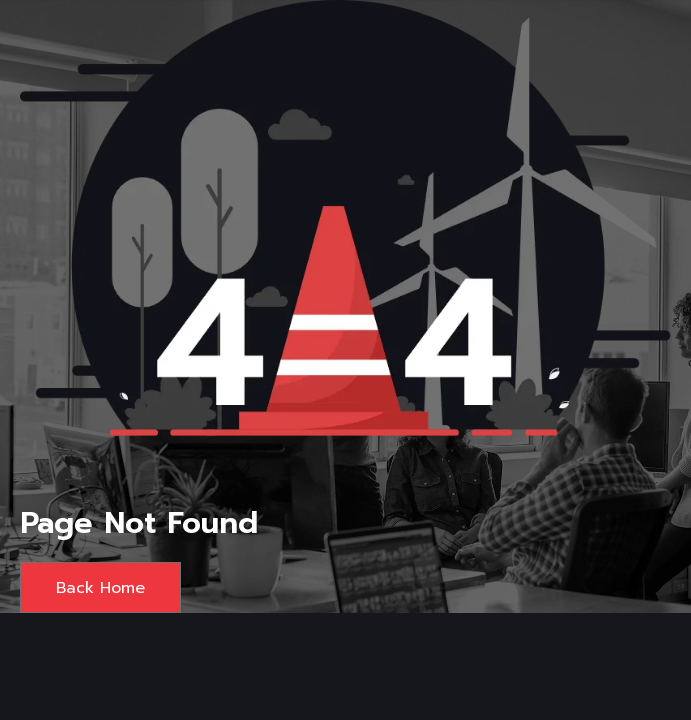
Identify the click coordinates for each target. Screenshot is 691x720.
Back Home (100, 588)
